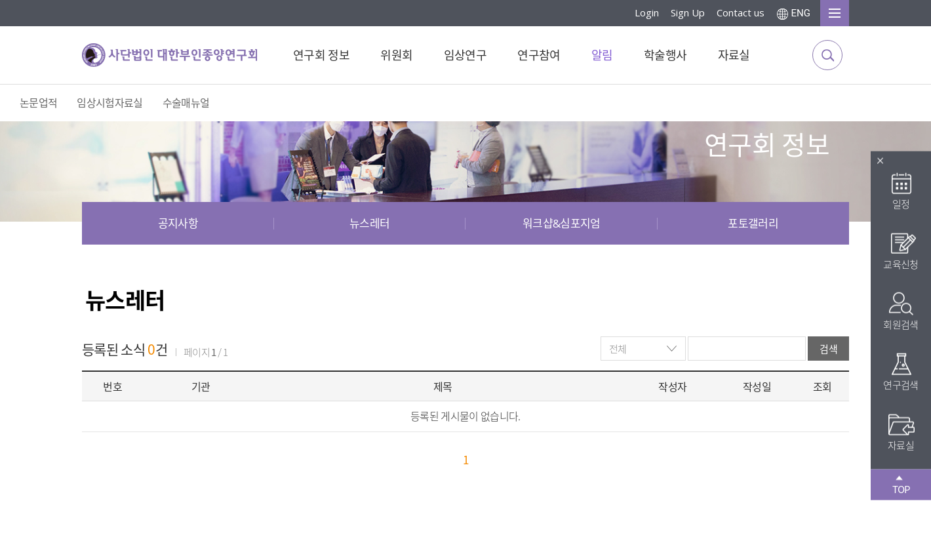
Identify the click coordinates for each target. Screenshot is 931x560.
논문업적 (38, 103)
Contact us (741, 12)
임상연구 (465, 55)
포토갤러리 (753, 223)
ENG (801, 13)
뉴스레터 (369, 223)
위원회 (396, 55)
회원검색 (901, 311)
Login (647, 12)
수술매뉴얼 (186, 103)
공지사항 (178, 223)
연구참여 (539, 55)
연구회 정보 (321, 55)
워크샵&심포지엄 (562, 223)
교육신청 (901, 251)
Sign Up (688, 12)
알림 (602, 55)
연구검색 (901, 371)
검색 (828, 349)
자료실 (734, 55)
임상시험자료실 (109, 103)
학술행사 (665, 55)
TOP (901, 485)
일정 (901, 190)
